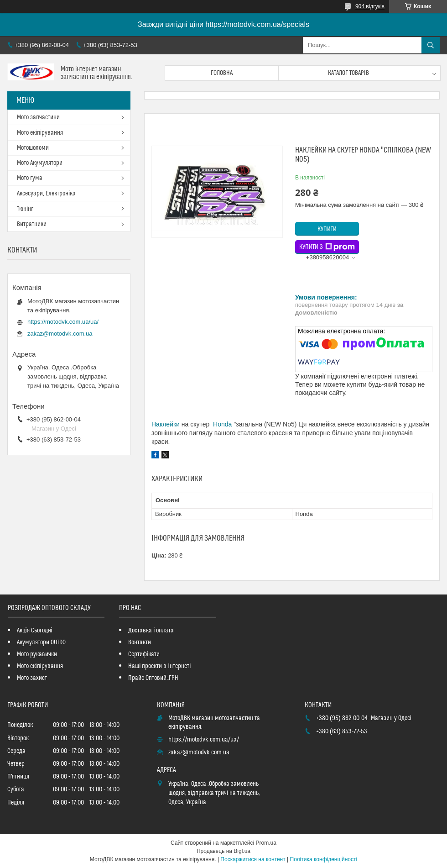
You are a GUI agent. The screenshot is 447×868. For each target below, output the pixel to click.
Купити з (327, 247)
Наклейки (166, 424)
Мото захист (32, 678)
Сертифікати (144, 654)
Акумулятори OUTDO (41, 642)
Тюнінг (25, 209)
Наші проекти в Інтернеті (159, 666)
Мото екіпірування (40, 133)
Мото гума (30, 178)
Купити (327, 229)
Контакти (140, 642)
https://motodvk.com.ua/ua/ (63, 322)
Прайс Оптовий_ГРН (153, 678)
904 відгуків (370, 6)
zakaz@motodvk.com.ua (60, 334)
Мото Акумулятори (40, 163)
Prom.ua (266, 843)
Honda (222, 424)
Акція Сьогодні (35, 631)
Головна (222, 73)
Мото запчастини (38, 117)
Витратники (32, 224)
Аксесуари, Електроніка (46, 194)
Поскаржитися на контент (253, 859)
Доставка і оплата (151, 631)
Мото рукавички (37, 654)
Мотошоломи (33, 148)
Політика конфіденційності (324, 859)
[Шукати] (431, 45)
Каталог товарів (348, 73)
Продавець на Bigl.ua (223, 851)
